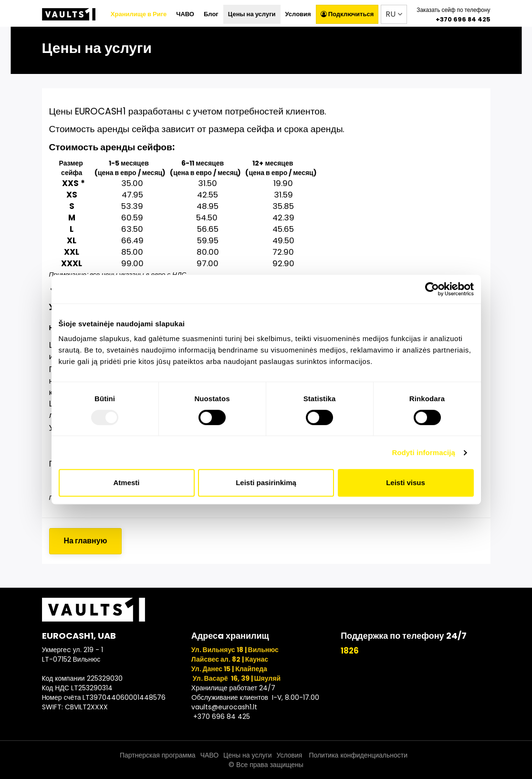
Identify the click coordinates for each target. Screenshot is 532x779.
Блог (211, 14)
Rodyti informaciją (423, 452)
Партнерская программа (158, 755)
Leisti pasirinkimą (266, 483)
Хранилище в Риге (139, 14)
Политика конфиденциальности (357, 755)
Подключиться (347, 14)
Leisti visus (406, 483)
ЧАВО (185, 14)
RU (394, 14)
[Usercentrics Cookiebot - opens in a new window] (432, 289)
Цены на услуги (252, 14)
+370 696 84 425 (463, 19)
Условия (298, 14)
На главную (86, 541)
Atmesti (126, 483)
